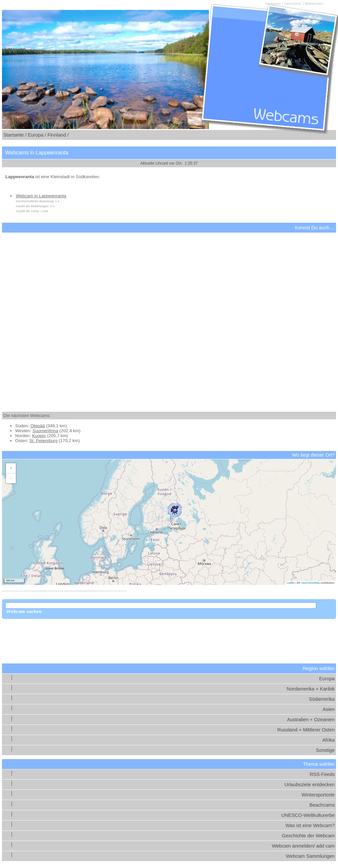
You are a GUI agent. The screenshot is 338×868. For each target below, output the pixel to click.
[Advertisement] (169, 316)
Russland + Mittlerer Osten (306, 730)
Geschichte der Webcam (308, 836)
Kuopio (39, 436)
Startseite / (15, 135)
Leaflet (290, 583)
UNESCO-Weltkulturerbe (308, 815)
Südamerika (322, 699)
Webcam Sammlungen (310, 856)
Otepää (38, 426)
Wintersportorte (318, 795)
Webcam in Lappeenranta (41, 196)
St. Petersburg (43, 441)
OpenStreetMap (310, 583)
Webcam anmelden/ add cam (303, 846)
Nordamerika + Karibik (311, 689)
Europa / (37, 135)
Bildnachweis (314, 4)
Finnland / (58, 135)
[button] (175, 511)
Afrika (329, 740)
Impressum (273, 4)
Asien (329, 709)
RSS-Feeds (322, 774)
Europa (327, 679)
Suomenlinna (45, 431)
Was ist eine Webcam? (310, 825)
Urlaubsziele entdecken (310, 785)
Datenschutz (293, 4)
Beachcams (322, 805)
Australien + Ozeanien (311, 720)
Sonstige (325, 750)
